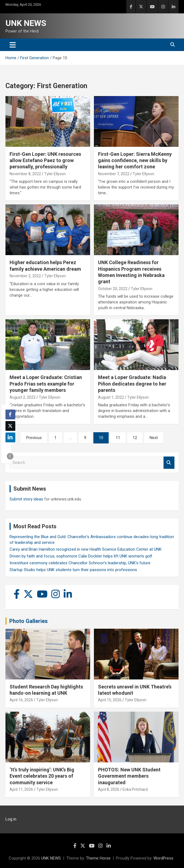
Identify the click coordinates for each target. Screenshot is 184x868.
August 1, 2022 (111, 397)
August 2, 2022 (23, 397)
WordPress (163, 858)
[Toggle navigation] (13, 45)
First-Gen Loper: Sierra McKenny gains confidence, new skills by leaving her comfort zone (135, 160)
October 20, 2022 (113, 289)
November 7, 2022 (114, 174)
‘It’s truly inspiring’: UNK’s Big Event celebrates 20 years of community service (42, 776)
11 (118, 438)
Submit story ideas (26, 499)
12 (135, 438)
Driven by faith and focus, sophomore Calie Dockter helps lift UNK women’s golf (81, 556)
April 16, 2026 (21, 700)
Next (154, 438)
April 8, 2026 (109, 789)
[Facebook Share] (10, 414)
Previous (34, 438)
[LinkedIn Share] (10, 437)
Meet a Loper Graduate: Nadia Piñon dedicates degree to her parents (132, 384)
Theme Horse (98, 858)
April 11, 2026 (21, 789)
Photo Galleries (29, 621)
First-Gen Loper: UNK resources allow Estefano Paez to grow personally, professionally (45, 160)
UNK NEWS (26, 23)
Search (169, 463)
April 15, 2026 (110, 700)
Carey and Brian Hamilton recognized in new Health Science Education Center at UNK (86, 549)
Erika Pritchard (135, 789)
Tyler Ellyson (55, 174)
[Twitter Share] (10, 426)
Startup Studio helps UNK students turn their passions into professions (73, 570)
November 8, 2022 (25, 174)
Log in (11, 819)
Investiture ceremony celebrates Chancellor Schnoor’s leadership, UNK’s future (80, 563)
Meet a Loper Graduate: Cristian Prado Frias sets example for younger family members (46, 384)
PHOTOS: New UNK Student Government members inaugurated (129, 776)
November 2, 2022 (25, 276)
